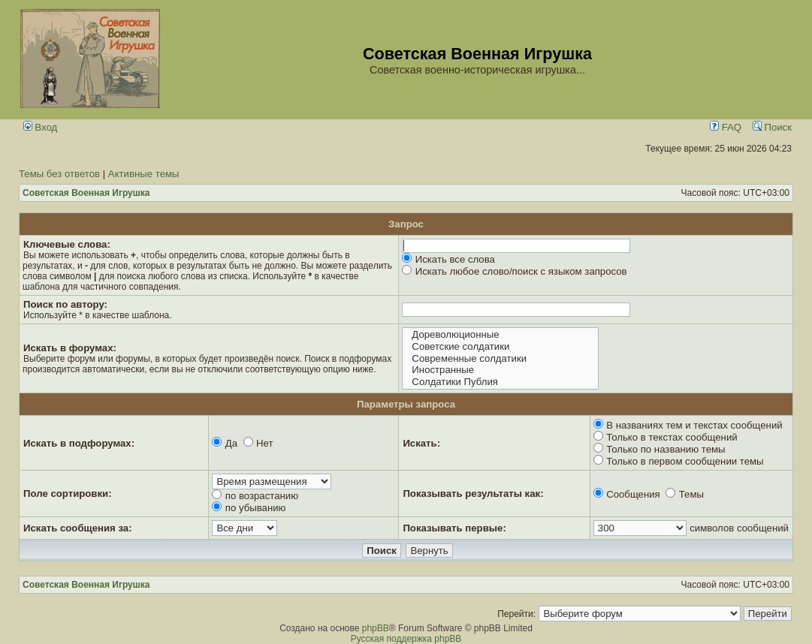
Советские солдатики (500, 347)
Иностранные (500, 370)
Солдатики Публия (500, 382)
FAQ (726, 127)
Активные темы (144, 174)
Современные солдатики (500, 359)
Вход (41, 127)
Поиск (772, 127)
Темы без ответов (59, 174)
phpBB (376, 628)
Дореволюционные (500, 335)
